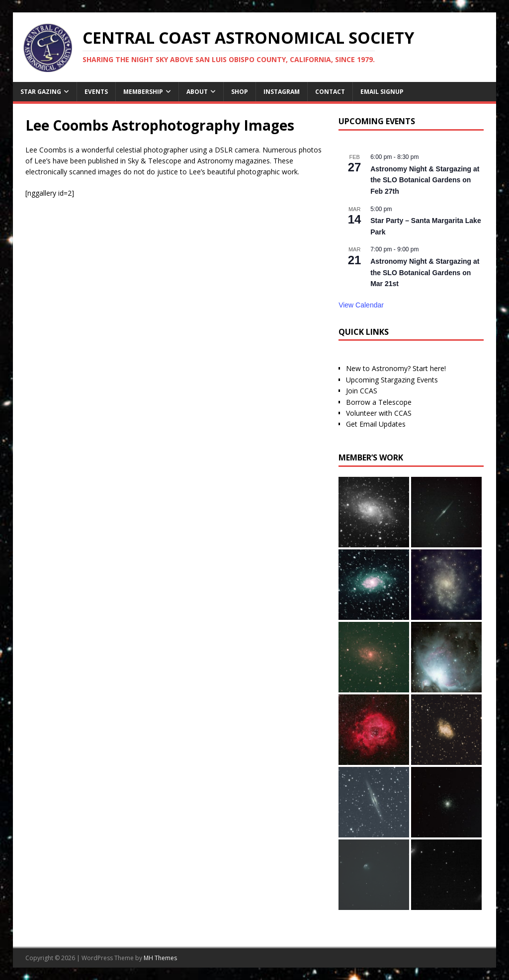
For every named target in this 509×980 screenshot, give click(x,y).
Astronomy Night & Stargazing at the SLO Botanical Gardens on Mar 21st (425, 272)
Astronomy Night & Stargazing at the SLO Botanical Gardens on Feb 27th (425, 180)
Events (96, 92)
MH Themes (160, 958)
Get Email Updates (376, 424)
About (197, 92)
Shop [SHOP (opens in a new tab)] (240, 92)
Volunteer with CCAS (379, 413)
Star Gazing (41, 92)
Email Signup (382, 92)
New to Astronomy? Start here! (396, 368)
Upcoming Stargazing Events (392, 380)
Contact (330, 92)
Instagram (282, 92)
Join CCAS (362, 391)
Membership (143, 92)
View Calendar (361, 305)
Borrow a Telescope (379, 402)
